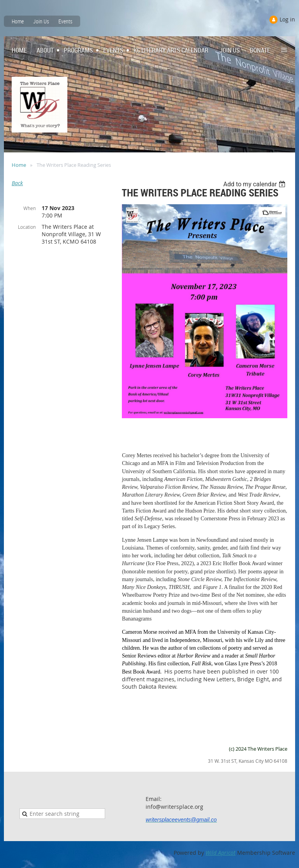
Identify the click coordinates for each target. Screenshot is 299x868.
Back (17, 183)
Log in (287, 19)
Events (65, 21)
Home (18, 21)
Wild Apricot (221, 853)
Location (27, 227)
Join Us (41, 21)
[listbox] (255, 184)
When (30, 208)
